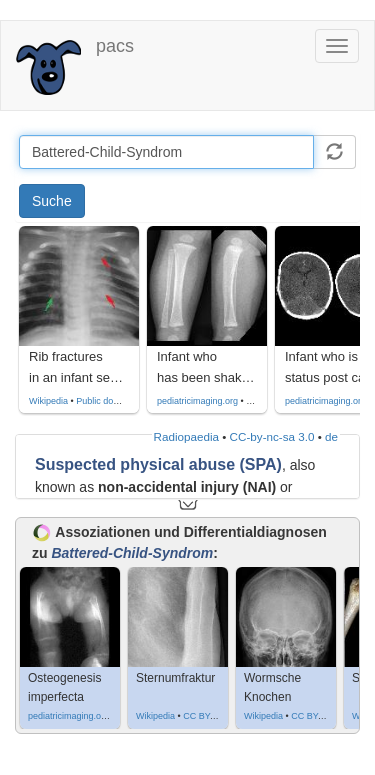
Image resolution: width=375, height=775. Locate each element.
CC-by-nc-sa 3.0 (272, 436)
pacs (115, 46)
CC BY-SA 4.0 (211, 716)
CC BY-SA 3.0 (319, 716)
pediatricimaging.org (197, 401)
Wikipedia (48, 401)
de (331, 436)
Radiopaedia (186, 436)
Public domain (104, 401)
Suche (52, 201)
